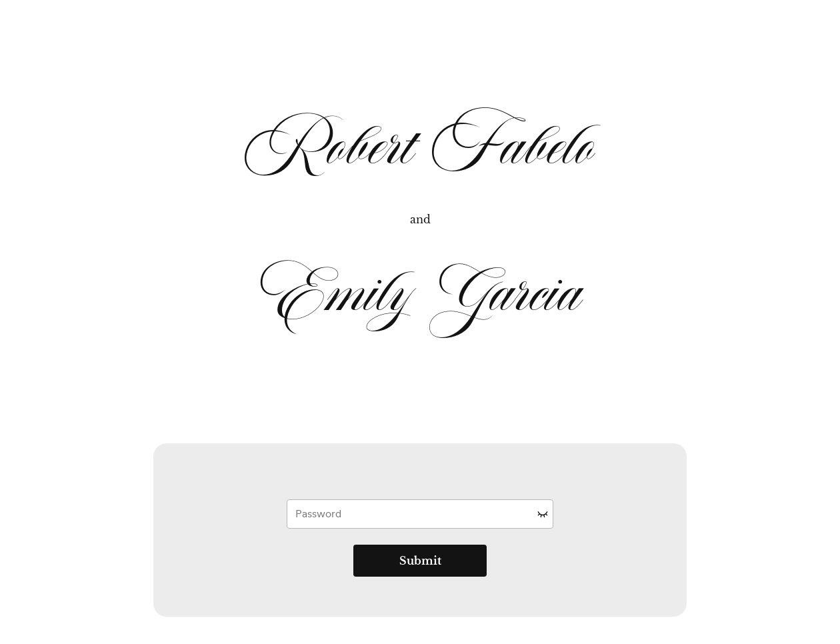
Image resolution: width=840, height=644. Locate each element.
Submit (420, 561)
